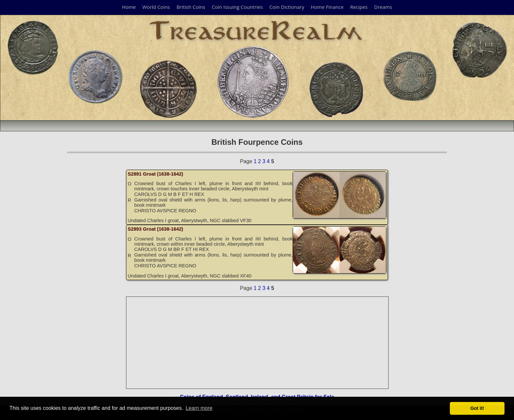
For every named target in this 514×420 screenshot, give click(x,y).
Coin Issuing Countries (237, 7)
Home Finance (327, 7)
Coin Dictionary (287, 7)
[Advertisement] (258, 343)
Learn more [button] (199, 408)
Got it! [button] (477, 408)
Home (129, 7)
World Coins (156, 7)
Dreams (383, 7)
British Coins (191, 7)
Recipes (359, 7)
